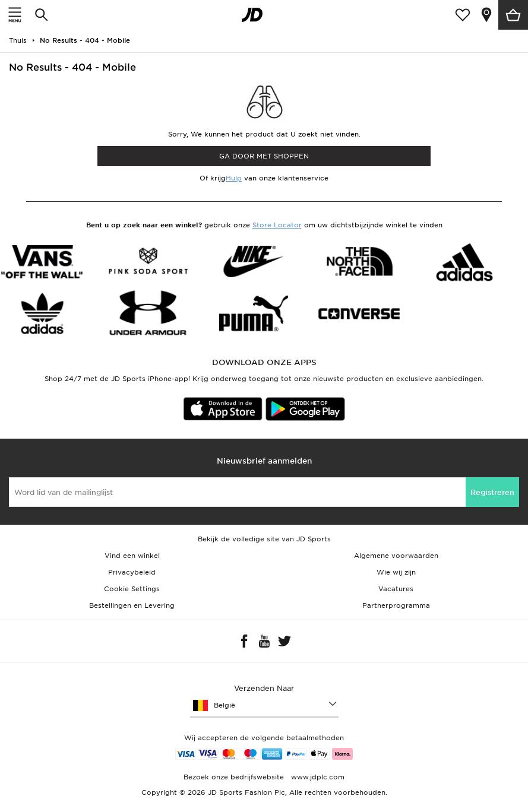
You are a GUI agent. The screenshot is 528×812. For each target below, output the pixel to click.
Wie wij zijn (396, 572)
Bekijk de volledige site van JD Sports (264, 539)
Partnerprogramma (396, 605)
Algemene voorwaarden (396, 556)
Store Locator (277, 225)
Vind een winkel (132, 556)
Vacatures (396, 589)
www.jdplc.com (317, 777)
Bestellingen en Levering (132, 605)
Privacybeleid (132, 572)
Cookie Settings (132, 589)
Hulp (234, 178)
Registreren (492, 492)
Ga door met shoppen (264, 156)
